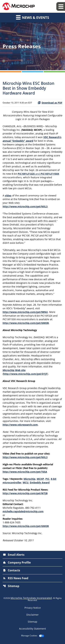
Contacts (12, 570)
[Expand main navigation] (61, 6)
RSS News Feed (16, 578)
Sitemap (11, 586)
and (38, 174)
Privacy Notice (33, 608)
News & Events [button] (32, 17)
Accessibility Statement (32, 629)
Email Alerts (14, 555)
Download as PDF (50, 103)
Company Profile (17, 562)
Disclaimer (32, 615)
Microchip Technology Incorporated (31, 598)
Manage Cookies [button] (29, 636)
